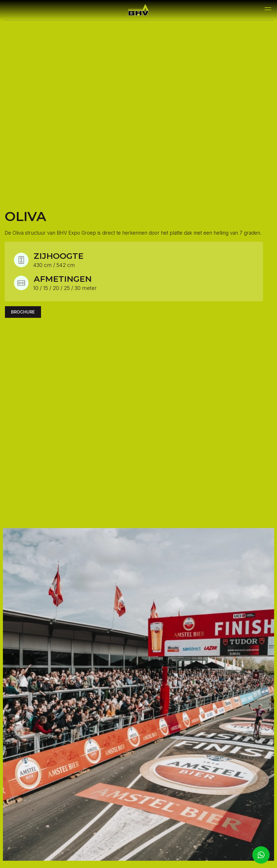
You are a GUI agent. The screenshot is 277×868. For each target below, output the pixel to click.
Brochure (23, 312)
